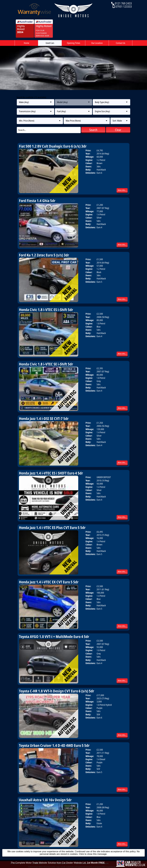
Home (26, 43)
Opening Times (73, 43)
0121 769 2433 (123, 3)
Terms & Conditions (129, 863)
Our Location (97, 43)
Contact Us (121, 43)
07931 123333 (124, 6)
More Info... (122, 190)
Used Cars (50, 43)
